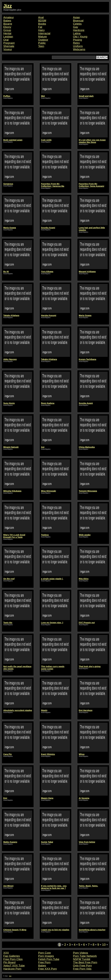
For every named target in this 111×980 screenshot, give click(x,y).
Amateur (9, 17)
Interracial (44, 33)
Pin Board (9, 962)
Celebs (77, 24)
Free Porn (44, 962)
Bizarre (8, 24)
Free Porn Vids (82, 969)
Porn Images (46, 956)
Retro (76, 43)
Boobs (42, 24)
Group (7, 30)
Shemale (9, 46)
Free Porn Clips (13, 959)
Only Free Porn (82, 966)
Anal (41, 17)
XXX (6, 953)
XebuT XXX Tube (14, 966)
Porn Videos (81, 953)
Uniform (78, 46)
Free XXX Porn (47, 969)
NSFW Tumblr (82, 959)
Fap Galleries (12, 956)
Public (42, 43)
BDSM (42, 21)
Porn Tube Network (85, 956)
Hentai (7, 33)
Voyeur (8, 49)
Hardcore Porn (12, 969)
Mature (42, 37)
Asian (76, 17)
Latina (77, 33)
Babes (7, 21)
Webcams (79, 49)
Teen (41, 46)
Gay (76, 27)
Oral (6, 40)
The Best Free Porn (85, 962)
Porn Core (44, 953)
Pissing (77, 40)
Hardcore (79, 30)
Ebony (7, 27)
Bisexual (78, 21)
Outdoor (43, 40)
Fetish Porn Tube (49, 959)
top (10, 976)
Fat (40, 27)
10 (104, 945)
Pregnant (9, 43)
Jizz (8, 6)
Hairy (41, 30)
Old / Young (80, 37)
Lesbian (8, 37)
